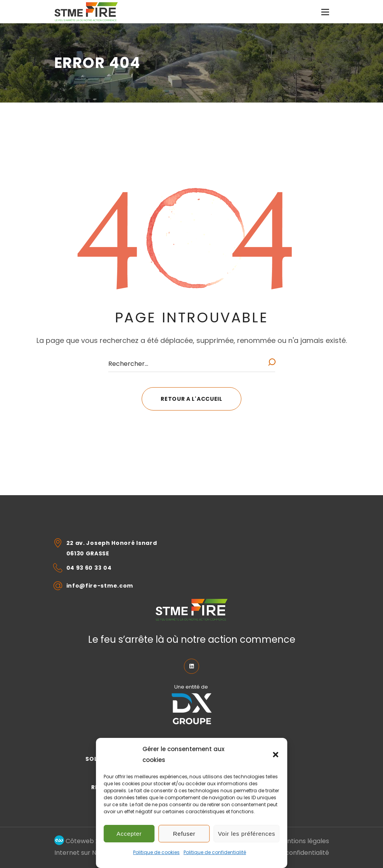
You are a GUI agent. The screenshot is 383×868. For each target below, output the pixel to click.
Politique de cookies (156, 852)
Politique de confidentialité (215, 852)
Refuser (184, 834)
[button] (276, 755)
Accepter (129, 834)
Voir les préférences (247, 834)
